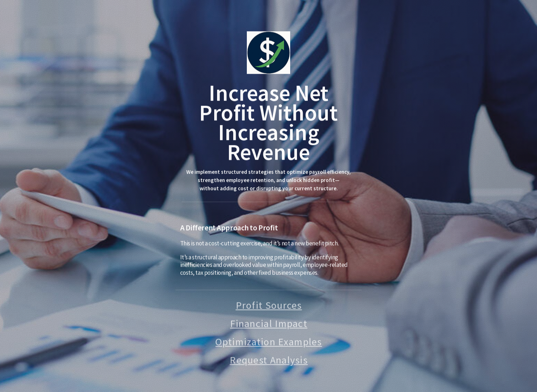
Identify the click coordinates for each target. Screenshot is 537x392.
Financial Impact (269, 324)
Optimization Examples (268, 343)
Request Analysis (269, 361)
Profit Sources (269, 306)
